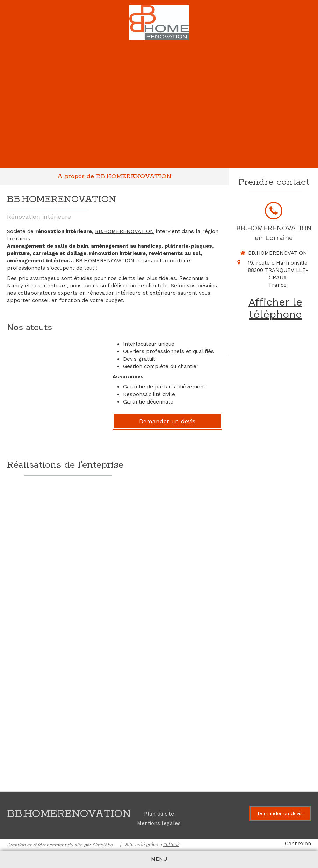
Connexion (298, 843)
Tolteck (171, 844)
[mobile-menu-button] (159, 859)
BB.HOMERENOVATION (125, 231)
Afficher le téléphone (275, 308)
